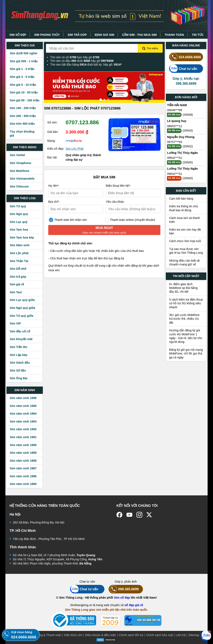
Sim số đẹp (122, 598)
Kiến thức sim (73, 635)
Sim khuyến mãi (21, 339)
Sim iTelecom (19, 186)
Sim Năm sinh (20, 245)
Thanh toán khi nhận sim (68, 220)
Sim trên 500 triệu (22, 124)
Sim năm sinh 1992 (23, 429)
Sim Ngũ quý (19, 214)
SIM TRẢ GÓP (77, 35)
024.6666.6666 (185, 57)
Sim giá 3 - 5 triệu (22, 77)
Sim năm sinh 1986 (23, 476)
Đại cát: (52, 157)
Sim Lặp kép (19, 355)
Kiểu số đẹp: (56, 149)
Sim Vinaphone (20, 163)
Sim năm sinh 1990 (23, 445)
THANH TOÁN (174, 35)
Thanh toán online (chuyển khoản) (130, 220)
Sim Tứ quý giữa (22, 316)
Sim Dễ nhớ (18, 269)
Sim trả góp (18, 277)
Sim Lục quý (19, 222)
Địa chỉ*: (54, 202)
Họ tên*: (54, 186)
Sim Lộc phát (19, 253)
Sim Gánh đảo (20, 363)
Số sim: (52, 122)
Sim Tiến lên (19, 347)
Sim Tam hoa (19, 230)
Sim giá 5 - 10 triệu (23, 85)
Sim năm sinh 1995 (23, 406)
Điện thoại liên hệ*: (118, 186)
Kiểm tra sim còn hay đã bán (185, 231)
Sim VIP (15, 323)
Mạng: (51, 141)
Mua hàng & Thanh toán (45, 635)
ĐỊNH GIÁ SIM (104, 35)
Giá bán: (53, 132)
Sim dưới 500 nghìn (24, 53)
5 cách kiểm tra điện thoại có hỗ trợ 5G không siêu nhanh (186, 303)
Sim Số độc (18, 370)
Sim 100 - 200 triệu (23, 108)
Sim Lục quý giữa (22, 300)
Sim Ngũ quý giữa (22, 308)
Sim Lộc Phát (74, 149)
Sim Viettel (17, 155)
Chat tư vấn (183, 69)
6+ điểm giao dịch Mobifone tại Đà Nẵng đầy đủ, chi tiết (183, 288)
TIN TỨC (198, 35)
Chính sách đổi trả (131, 635)
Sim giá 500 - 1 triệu (24, 61)
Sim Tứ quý (18, 206)
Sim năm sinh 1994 (23, 414)
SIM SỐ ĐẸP (18, 35)
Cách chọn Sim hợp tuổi (185, 241)
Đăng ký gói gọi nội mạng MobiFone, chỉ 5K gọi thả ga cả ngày (186, 354)
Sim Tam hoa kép (22, 237)
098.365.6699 (124, 589)
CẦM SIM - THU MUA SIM (139, 35)
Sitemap (194, 635)
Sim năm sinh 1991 (23, 437)
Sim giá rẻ (17, 284)
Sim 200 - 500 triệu (23, 116)
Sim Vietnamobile (22, 179)
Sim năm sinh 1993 (23, 421)
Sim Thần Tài (19, 261)
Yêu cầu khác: (115, 202)
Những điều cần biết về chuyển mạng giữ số (184, 262)
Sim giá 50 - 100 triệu (25, 100)
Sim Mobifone (20, 171)
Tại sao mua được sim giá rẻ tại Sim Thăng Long (186, 251)
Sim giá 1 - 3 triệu (22, 69)
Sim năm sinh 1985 (23, 484)
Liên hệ (181, 635)
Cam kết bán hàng (181, 199)
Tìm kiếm (150, 48)
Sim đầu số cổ (20, 331)
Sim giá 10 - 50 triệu (24, 92)
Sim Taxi (16, 292)
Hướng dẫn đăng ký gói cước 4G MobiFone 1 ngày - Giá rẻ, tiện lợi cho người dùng (186, 336)
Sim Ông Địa (19, 378)
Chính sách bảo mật (160, 635)
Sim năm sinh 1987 (23, 468)
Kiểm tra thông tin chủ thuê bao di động (184, 208)
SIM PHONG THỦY (47, 35)
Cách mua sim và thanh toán (185, 220)
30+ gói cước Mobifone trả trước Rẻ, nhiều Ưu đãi (184, 319)
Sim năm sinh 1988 (23, 461)
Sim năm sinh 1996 (23, 398)
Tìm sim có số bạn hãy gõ (75, 57)
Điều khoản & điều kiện (101, 635)
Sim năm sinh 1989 (23, 453)
